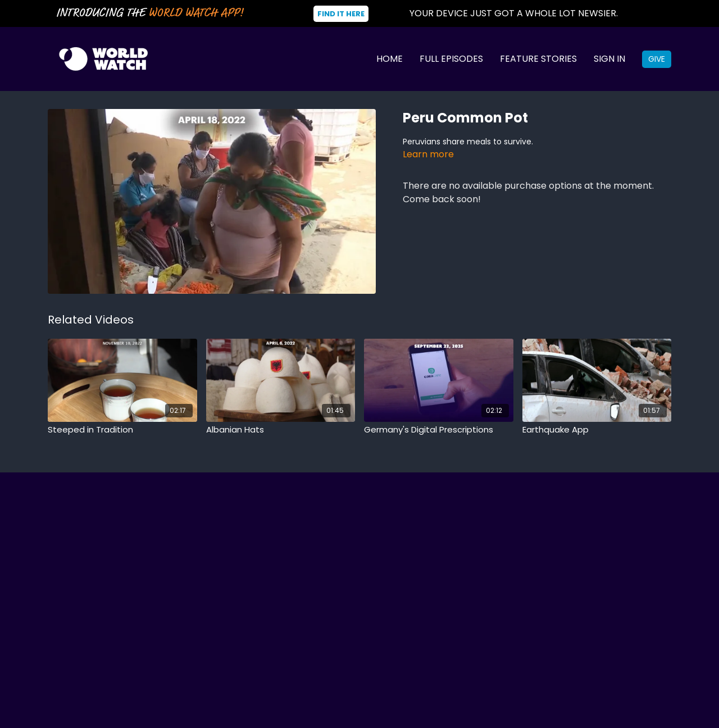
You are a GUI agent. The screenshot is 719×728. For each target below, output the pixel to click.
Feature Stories (538, 59)
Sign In (609, 59)
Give (657, 59)
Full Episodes (451, 59)
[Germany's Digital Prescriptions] (439, 430)
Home (390, 59)
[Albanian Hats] (281, 430)
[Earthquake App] (597, 430)
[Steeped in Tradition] (122, 430)
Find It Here (341, 14)
